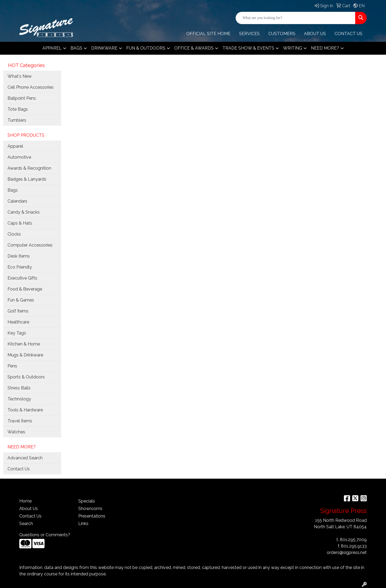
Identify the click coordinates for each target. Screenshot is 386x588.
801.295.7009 (353, 540)
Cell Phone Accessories (31, 87)
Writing (293, 48)
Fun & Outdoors (146, 48)
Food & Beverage (25, 289)
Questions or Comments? (45, 535)
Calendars (17, 201)
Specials (87, 501)
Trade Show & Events (248, 48)
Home (25, 501)
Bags (76, 48)
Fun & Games (21, 300)
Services (249, 34)
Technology (19, 399)
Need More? (325, 48)
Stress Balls (19, 388)
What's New (20, 76)
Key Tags (17, 333)
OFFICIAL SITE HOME (208, 34)
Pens (12, 366)
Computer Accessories (30, 245)
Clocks (14, 234)
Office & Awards (194, 48)
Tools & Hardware (25, 410)
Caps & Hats (20, 223)
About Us (29, 509)
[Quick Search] (296, 18)
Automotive (19, 157)
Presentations (92, 516)
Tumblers (17, 120)
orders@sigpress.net (347, 552)
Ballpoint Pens (22, 98)
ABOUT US (315, 34)
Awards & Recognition (29, 168)
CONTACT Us (348, 34)
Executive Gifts (22, 278)
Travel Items (20, 421)
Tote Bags (18, 109)
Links (83, 524)
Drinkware (104, 48)
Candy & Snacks (24, 212)
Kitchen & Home (24, 344)
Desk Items (19, 256)
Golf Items (18, 311)
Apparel (52, 48)
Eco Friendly (20, 267)
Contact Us (19, 469)
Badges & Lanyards (27, 179)
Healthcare (18, 322)
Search (26, 524)
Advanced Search (25, 458)
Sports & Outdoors (26, 377)
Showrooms (90, 509)
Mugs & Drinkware (25, 355)
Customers (282, 34)
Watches (16, 432)
